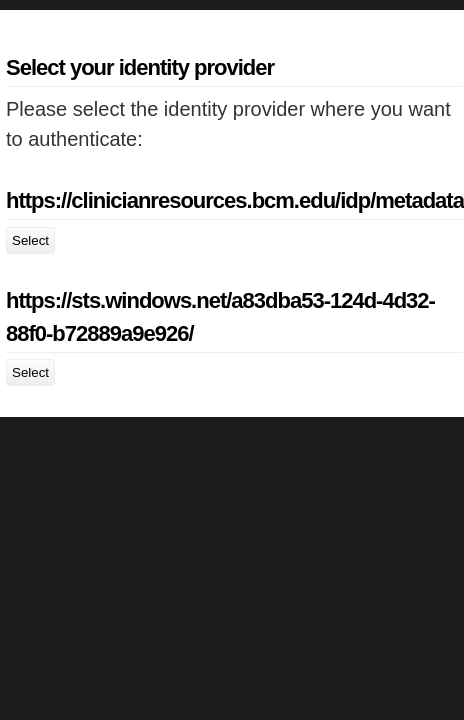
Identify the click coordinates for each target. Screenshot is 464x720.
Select (30, 240)
